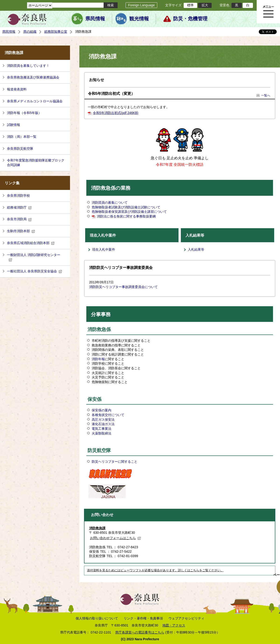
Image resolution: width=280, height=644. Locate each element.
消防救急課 (97, 528)
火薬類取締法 (101, 433)
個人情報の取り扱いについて (97, 618)
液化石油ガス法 (103, 424)
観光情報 (139, 19)
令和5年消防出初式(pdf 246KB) (116, 113)
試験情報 (14, 125)
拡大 (205, 5)
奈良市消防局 (19, 219)
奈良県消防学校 (18, 196)
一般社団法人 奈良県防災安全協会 (35, 271)
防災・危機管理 (190, 19)
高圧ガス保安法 (103, 420)
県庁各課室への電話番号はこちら (140, 632)
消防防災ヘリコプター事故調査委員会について (123, 287)
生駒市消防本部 (21, 231)
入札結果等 (196, 249)
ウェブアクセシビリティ (186, 618)
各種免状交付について (108, 415)
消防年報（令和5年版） (24, 113)
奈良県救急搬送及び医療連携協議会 (33, 77)
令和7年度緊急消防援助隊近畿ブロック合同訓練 (36, 163)
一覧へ (266, 95)
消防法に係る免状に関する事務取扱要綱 (126, 216)
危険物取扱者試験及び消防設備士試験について (126, 207)
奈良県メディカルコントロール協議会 (35, 101)
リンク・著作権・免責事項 (143, 618)
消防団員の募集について (110, 203)
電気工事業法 (101, 429)
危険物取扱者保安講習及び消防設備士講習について (129, 212)
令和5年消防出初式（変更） (111, 94)
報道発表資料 (17, 89)
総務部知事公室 (56, 32)
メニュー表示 (268, 12)
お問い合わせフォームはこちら (115, 538)
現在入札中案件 (104, 249)
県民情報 (95, 19)
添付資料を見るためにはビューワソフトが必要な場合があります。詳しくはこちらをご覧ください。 (155, 570)
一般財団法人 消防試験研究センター (34, 257)
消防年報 (98, 359)
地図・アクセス (174, 625)
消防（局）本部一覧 (22, 137)
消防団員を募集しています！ (28, 66)
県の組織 (30, 32)
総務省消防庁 (19, 207)
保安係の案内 (101, 410)
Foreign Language (141, 5)
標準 (190, 5)
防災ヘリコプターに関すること (115, 462)
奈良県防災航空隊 (20, 149)
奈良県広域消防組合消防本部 (31, 243)
